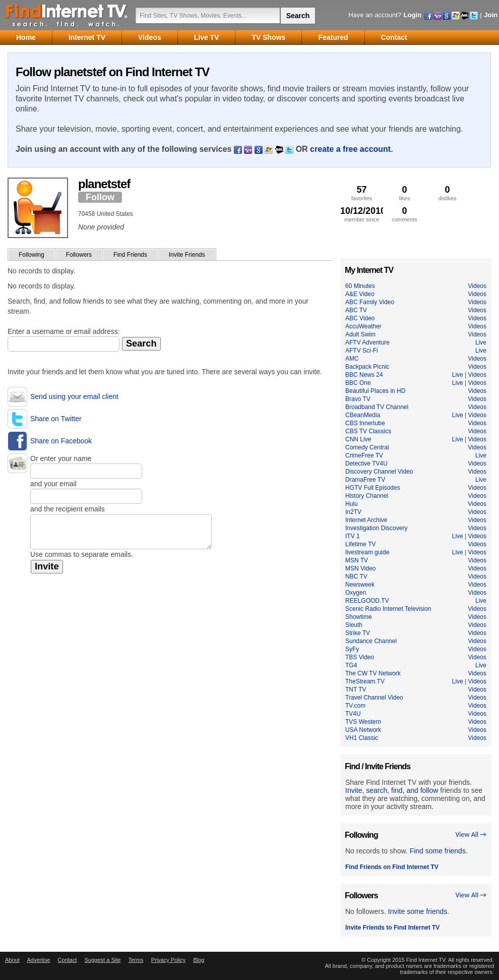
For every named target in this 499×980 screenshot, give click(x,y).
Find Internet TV (67, 15)
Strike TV (358, 633)
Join (491, 15)
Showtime (359, 617)
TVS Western (363, 722)
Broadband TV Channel (377, 407)
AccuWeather (363, 326)
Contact (68, 960)
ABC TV (356, 310)
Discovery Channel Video (379, 472)
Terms (136, 960)
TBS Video (360, 657)
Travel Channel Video (374, 698)
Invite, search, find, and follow (392, 790)
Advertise (38, 960)
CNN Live (358, 439)
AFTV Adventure (367, 342)
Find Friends (130, 255)
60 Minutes (360, 286)
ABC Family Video (370, 302)
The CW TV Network (373, 673)
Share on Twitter (56, 419)
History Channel (367, 496)
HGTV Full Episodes (373, 488)
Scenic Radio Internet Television (388, 609)
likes (404, 193)
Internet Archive (366, 520)
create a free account (350, 149)
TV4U (353, 714)
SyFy (352, 649)
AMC (352, 359)
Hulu (352, 504)
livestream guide (367, 552)
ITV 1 (353, 536)
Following (32, 255)
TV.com (355, 706)
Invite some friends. (419, 911)
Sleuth (354, 625)
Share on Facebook (61, 441)
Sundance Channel (371, 641)
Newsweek (360, 585)
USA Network (363, 730)
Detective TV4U (366, 464)
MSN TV (357, 560)
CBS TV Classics (368, 431)
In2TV (353, 512)
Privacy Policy (168, 960)
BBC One (358, 383)
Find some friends (438, 851)
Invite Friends (187, 255)
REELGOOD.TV (367, 601)
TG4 (351, 665)
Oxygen (356, 593)
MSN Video (360, 568)
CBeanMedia (363, 415)
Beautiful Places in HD (375, 391)
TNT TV (356, 689)
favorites (362, 193)
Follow (100, 197)
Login (413, 15)
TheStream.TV (365, 681)
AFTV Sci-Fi (362, 351)
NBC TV (356, 577)
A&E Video (360, 294)
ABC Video (360, 318)
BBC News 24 (364, 375)
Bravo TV (358, 399)
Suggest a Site (103, 960)
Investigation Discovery (376, 528)
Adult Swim (360, 334)
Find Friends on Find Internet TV (392, 867)
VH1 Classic (362, 738)
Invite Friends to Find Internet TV (392, 928)
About (12, 960)
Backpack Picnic (367, 367)
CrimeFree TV (364, 455)
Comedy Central (367, 447)
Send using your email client (74, 396)
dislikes (447, 193)
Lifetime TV (360, 544)
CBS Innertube (365, 423)
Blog (199, 960)
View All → (471, 834)
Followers (79, 255)
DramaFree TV (365, 480)
